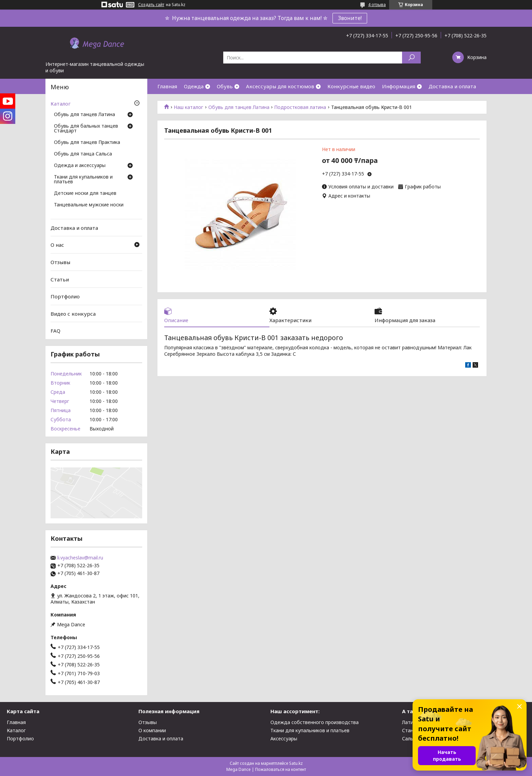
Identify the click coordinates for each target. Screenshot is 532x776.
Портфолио (65, 296)
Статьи (60, 279)
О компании (152, 730)
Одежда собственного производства (315, 722)
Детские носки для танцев (85, 193)
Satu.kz (296, 763)
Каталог (61, 104)
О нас (57, 245)
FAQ (55, 331)
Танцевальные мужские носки (89, 205)
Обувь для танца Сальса (83, 154)
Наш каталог (188, 107)
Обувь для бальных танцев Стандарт (86, 129)
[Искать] (411, 58)
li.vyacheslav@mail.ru (80, 558)
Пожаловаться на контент (281, 769)
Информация (399, 86)
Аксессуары (284, 738)
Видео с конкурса (73, 314)
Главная (167, 86)
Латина (410, 722)
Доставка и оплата (452, 86)
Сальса (410, 738)
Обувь (225, 86)
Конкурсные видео (351, 86)
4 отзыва (377, 5)
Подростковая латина (300, 107)
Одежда (194, 86)
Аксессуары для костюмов (280, 86)
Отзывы (60, 262)
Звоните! (350, 18)
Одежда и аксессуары (80, 166)
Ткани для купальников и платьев (83, 180)
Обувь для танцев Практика (87, 143)
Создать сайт (151, 5)
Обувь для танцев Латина (239, 107)
